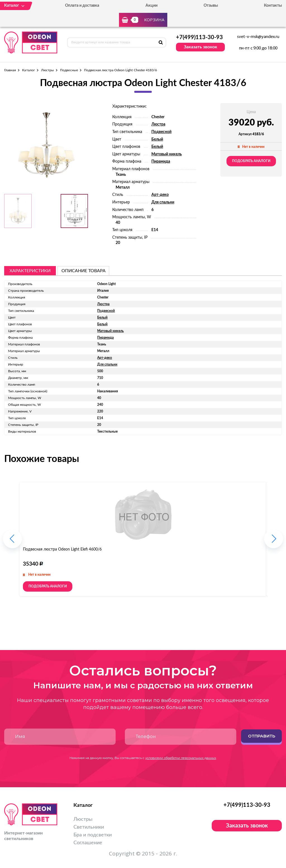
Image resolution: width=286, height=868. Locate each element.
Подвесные (69, 70)
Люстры (47, 70)
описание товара (84, 271)
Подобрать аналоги (251, 161)
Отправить (262, 736)
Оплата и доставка (82, 6)
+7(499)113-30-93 (199, 37)
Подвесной (161, 132)
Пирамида (161, 162)
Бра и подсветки (93, 835)
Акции (152, 6)
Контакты (273, 6)
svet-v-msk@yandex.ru (258, 37)
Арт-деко (160, 195)
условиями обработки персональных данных (181, 758)
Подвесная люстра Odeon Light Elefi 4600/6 (62, 549)
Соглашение (88, 843)
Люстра (158, 124)
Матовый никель (167, 154)
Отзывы (211, 6)
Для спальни (163, 202)
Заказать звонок (201, 47)
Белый (157, 139)
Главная (10, 70)
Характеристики (30, 271)
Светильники (89, 827)
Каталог (28, 70)
